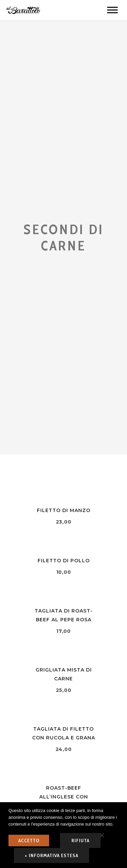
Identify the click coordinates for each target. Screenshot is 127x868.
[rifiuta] (102, 835)
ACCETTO (29, 841)
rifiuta (80, 841)
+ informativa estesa (51, 855)
